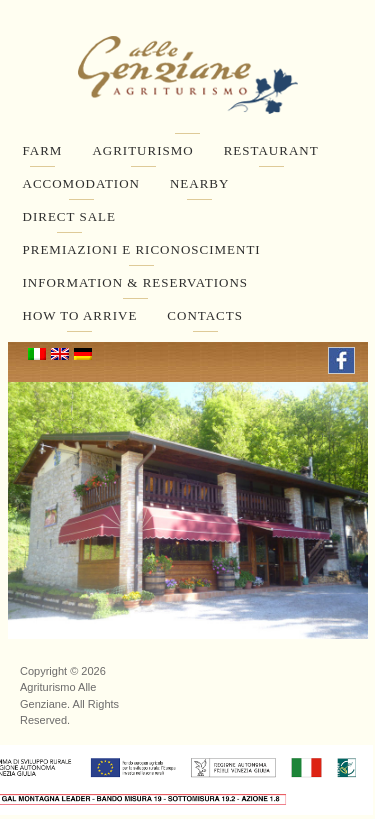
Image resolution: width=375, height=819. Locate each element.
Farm (43, 150)
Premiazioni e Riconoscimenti (142, 249)
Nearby (199, 183)
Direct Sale (69, 216)
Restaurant (271, 150)
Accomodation (81, 183)
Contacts (205, 315)
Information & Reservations (136, 282)
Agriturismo (142, 150)
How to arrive (80, 315)
